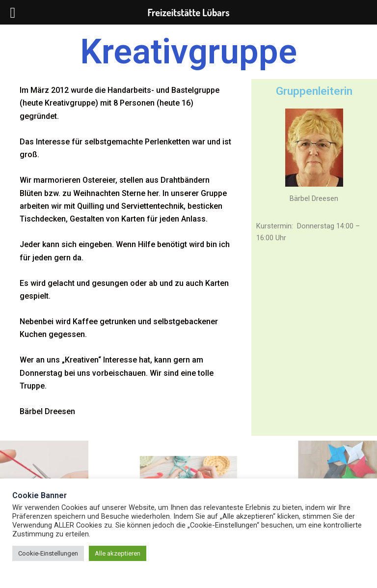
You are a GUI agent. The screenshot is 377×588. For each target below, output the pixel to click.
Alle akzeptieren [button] (118, 553)
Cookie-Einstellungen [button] (48, 553)
